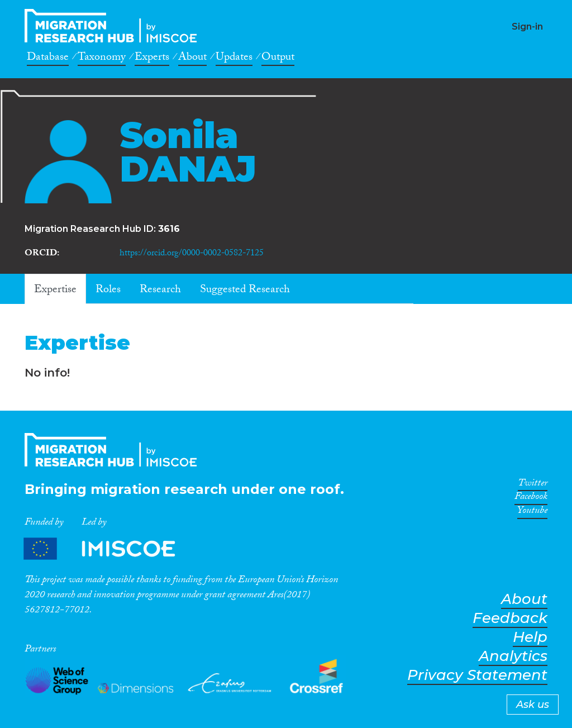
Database (48, 59)
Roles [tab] (108, 291)
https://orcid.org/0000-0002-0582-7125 (192, 254)
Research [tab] (160, 291)
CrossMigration (114, 26)
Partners (109, 549)
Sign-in (527, 27)
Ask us (533, 705)
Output (278, 59)
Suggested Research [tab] (245, 291)
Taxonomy (102, 59)
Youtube (532, 512)
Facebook (531, 498)
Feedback (510, 618)
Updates (234, 59)
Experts (152, 59)
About (192, 59)
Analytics (513, 656)
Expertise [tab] (55, 291)
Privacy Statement (477, 675)
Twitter (533, 485)
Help (530, 637)
